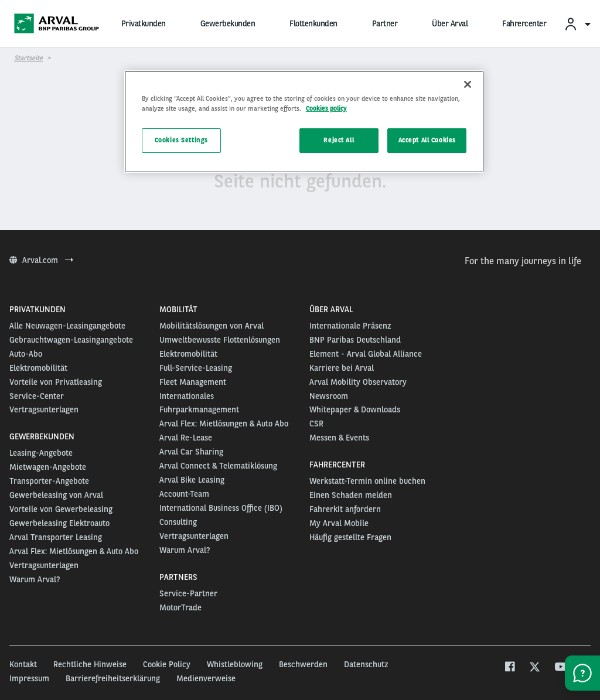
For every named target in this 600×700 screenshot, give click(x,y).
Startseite (28, 58)
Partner (385, 23)
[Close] (468, 84)
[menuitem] (577, 24)
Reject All (339, 140)
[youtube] (560, 668)
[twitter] (535, 668)
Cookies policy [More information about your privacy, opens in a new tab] (326, 108)
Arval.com (41, 260)
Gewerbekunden (228, 23)
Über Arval (450, 23)
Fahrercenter (524, 23)
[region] (304, 122)
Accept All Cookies (427, 140)
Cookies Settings (181, 140)
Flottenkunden (313, 23)
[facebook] (509, 668)
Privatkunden (144, 23)
